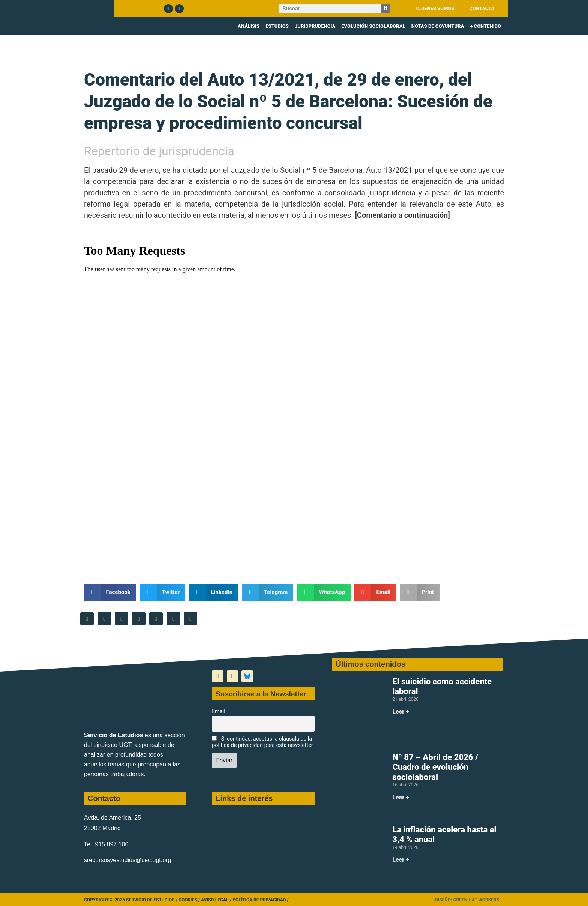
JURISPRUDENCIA (315, 26)
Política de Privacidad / (261, 900)
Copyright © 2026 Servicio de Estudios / (131, 900)
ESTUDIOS (277, 26)
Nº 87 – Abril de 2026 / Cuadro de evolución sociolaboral (435, 767)
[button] (110, 592)
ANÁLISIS (249, 26)
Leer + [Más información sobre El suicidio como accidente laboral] (401, 712)
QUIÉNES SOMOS (435, 8)
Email (219, 712)
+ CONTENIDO (485, 26)
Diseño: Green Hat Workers (467, 900)
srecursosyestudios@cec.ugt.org (127, 860)
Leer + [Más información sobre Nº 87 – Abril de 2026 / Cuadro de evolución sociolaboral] (401, 797)
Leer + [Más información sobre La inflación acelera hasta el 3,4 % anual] (401, 860)
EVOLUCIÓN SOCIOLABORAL (373, 26)
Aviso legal (215, 900)
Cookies (188, 900)
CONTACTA (482, 8)
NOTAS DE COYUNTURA (438, 26)
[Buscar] (385, 9)
